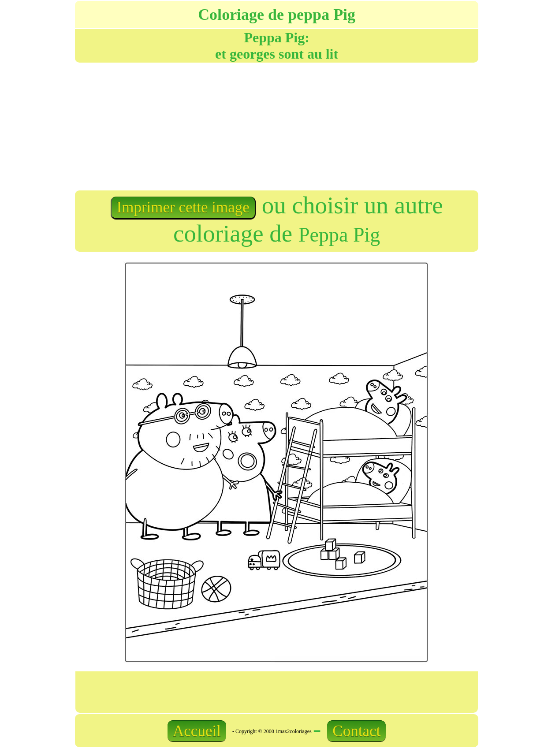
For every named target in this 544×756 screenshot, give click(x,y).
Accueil (197, 731)
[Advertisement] (175, 126)
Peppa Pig (339, 235)
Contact (356, 731)
